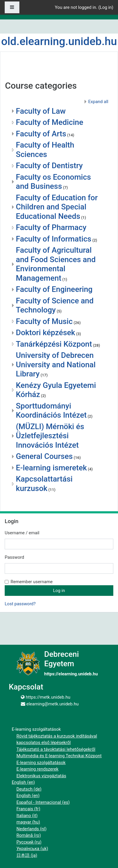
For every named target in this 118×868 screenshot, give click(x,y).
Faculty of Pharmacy (51, 227)
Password (14, 557)
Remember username (32, 582)
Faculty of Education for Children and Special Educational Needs (57, 207)
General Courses (44, 456)
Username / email (22, 533)
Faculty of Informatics (54, 239)
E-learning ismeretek (51, 468)
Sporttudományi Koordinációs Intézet (51, 411)
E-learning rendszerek (37, 769)
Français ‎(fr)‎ (28, 809)
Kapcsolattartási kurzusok (44, 484)
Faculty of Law (41, 111)
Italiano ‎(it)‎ (27, 816)
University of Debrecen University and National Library (56, 364)
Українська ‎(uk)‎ (32, 849)
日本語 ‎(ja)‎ (27, 855)
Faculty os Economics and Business (53, 182)
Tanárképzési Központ (54, 344)
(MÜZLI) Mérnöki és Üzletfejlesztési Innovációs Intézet (50, 436)
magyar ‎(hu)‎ (28, 822)
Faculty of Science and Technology (55, 305)
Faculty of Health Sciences (45, 150)
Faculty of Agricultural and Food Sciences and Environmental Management (56, 264)
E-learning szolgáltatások (41, 763)
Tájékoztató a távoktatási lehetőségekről (56, 749)
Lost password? (20, 604)
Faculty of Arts (41, 134)
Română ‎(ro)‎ (29, 835)
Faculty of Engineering (54, 289)
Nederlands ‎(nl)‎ (31, 829)
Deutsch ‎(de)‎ (29, 789)
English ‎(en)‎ (23, 782)
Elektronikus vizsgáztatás (41, 776)
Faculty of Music (44, 321)
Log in (106, 7)
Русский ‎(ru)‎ (29, 842)
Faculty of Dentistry (49, 166)
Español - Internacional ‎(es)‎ (43, 802)
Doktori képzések (45, 333)
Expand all (98, 102)
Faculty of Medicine (50, 122)
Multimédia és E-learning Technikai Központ (59, 756)
